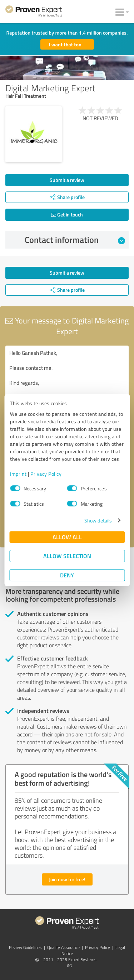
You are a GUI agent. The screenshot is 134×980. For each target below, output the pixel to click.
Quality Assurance (63, 947)
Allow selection (67, 556)
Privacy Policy (46, 474)
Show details (98, 520)
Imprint (18, 474)
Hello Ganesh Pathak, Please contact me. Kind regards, (67, 386)
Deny (67, 575)
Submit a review (67, 180)
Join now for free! (67, 879)
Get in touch (67, 215)
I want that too (65, 44)
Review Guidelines (25, 947)
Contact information (75, 240)
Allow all (67, 537)
